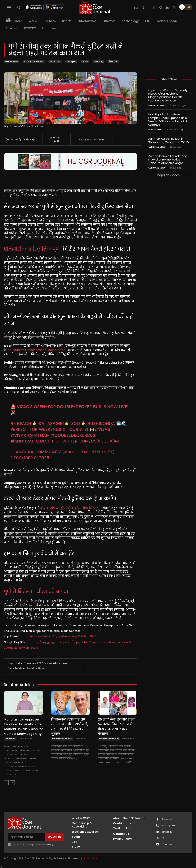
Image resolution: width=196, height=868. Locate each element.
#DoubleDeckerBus (73, 435)
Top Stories (55, 62)
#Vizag (103, 429)
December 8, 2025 (30, 458)
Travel (85, 62)
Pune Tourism (16, 668)
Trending (99, 62)
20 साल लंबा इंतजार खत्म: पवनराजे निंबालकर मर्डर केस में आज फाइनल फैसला (117, 727)
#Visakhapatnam (30, 435)
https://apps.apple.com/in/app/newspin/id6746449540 (59, 636)
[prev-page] (6, 783)
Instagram (169, 826)
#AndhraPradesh (31, 441)
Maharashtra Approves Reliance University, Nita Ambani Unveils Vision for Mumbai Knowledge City (23, 727)
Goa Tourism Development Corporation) (36, 350)
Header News (11, 62)
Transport (71, 62)
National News (157, 105)
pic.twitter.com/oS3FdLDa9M (85, 441)
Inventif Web (91, 858)
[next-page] (12, 783)
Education (10, 739)
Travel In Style (35, 668)
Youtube (167, 844)
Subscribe (54, 837)
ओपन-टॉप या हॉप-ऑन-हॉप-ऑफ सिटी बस (71, 508)
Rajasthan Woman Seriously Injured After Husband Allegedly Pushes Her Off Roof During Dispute (168, 95)
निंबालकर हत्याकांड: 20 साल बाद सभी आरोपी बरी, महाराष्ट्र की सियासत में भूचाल (69, 727)
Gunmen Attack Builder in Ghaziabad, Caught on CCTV (168, 140)
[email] (26, 837)
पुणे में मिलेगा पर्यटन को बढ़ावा (36, 592)
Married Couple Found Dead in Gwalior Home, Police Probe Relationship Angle (167, 159)
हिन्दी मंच (113, 62)
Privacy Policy (46, 844)
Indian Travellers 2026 (29, 663)
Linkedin (167, 832)
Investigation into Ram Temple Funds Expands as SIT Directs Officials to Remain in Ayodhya (168, 120)
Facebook (168, 819)
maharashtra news (34, 62)
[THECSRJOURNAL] (95, 8)
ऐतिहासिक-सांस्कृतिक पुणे (32, 249)
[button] (19, 7)
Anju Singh (30, 139)
